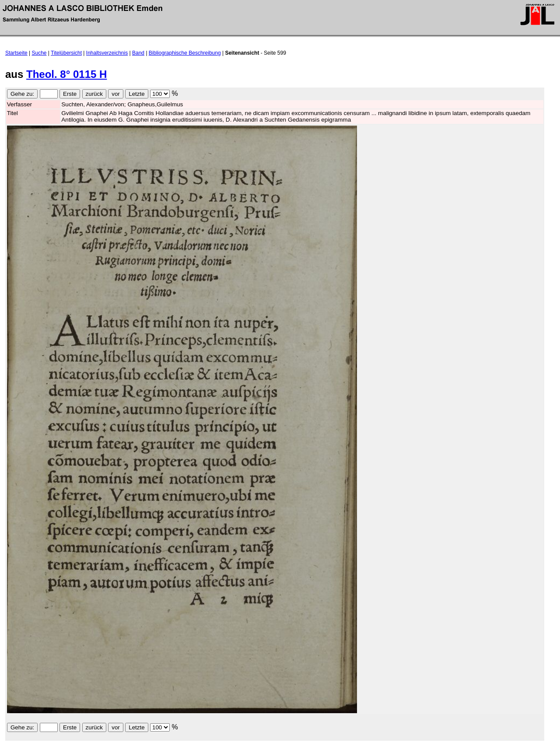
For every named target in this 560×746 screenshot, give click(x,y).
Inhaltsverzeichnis (107, 53)
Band (138, 53)
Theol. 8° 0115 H (66, 74)
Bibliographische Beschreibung (185, 53)
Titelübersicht (66, 53)
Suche (39, 53)
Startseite (16, 53)
